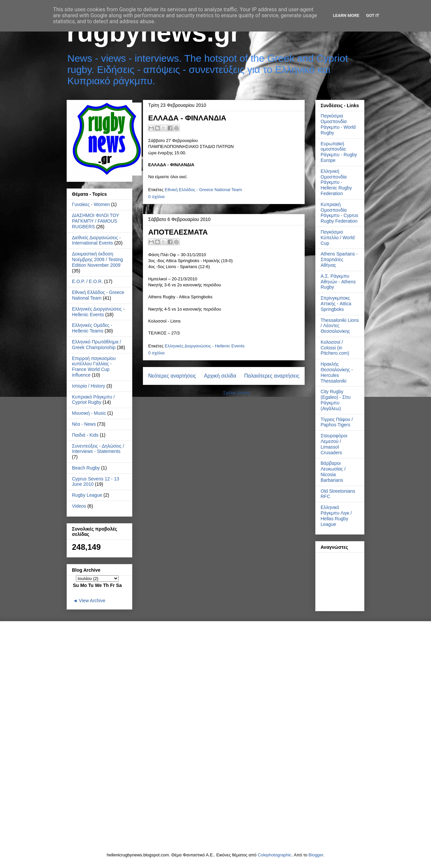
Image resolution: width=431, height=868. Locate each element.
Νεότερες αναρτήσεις (172, 376)
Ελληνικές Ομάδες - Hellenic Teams (92, 328)
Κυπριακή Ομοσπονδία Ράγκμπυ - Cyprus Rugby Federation (339, 213)
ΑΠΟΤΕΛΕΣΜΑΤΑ (178, 232)
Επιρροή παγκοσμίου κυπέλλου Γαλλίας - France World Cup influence (94, 367)
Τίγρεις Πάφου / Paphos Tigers (337, 422)
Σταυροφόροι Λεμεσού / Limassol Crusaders (334, 444)
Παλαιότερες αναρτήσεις (272, 376)
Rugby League (87, 495)
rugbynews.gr (154, 32)
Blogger (316, 855)
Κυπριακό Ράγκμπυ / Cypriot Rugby (93, 400)
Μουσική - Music (89, 413)
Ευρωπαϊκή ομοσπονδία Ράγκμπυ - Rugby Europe (339, 152)
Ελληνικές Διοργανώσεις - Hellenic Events (205, 346)
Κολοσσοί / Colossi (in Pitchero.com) (335, 348)
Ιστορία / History (89, 386)
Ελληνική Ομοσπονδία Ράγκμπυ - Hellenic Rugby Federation (336, 182)
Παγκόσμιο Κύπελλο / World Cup (338, 238)
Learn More (346, 15)
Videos (79, 506)
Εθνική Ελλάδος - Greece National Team (203, 190)
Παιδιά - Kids (85, 435)
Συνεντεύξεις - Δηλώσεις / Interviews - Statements (98, 449)
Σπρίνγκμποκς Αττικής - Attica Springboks (336, 304)
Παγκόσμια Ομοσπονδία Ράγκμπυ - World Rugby (338, 124)
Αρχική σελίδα (220, 376)
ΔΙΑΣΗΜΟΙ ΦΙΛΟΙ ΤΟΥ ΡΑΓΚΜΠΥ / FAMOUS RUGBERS (95, 221)
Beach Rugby (86, 468)
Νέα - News (84, 424)
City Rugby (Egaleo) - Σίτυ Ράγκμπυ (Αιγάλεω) (336, 400)
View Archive (92, 601)
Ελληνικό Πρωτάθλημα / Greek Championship (96, 345)
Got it (373, 15)
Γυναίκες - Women (91, 204)
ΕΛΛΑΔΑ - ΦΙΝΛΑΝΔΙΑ (187, 118)
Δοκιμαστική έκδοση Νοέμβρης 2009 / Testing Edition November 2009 (97, 259)
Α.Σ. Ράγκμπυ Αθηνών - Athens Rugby (338, 282)
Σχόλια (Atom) (237, 393)
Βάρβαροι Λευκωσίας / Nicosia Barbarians (333, 471)
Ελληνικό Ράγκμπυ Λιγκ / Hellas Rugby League (336, 516)
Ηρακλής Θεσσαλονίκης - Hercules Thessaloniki (337, 372)
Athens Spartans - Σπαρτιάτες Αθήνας (339, 259)
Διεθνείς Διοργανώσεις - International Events (96, 240)
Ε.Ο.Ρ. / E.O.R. (87, 281)
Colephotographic (275, 855)
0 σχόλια (156, 197)
